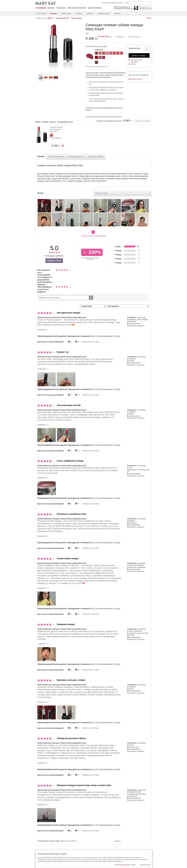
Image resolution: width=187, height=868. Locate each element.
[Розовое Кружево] (111, 53)
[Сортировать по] (93, 306)
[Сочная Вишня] (60, 47)
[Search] (141, 3)
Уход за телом (66, 13)
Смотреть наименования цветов (96, 66)
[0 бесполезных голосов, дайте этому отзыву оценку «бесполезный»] (77, 342)
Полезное (61, 8)
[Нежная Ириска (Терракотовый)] (121, 53)
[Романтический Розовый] (107, 53)
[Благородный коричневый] (96, 63)
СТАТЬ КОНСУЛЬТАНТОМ (77, 8)
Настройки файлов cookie (125, 865)
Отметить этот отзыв (91, 342)
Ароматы (79, 13)
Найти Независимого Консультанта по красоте (123, 8)
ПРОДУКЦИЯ (41, 8)
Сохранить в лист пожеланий (137, 61)
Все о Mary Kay (106, 3)
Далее (118, 841)
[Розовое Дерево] (104, 53)
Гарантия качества (118, 3)
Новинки (117, 13)
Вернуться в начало (68, 841)
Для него (90, 13)
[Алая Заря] (96, 58)
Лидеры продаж (104, 13)
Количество (134, 48)
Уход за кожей (41, 13)
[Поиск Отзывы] (91, 298)
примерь (133, 64)
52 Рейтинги (120, 37)
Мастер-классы (95, 8)
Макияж (53, 13)
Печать (149, 18)
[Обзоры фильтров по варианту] (128, 306)
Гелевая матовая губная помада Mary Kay (56, 129)
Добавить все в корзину (143, 121)
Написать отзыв (134, 37)
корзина (145, 8)
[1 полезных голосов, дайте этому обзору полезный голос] (69, 504)
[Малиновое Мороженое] (114, 53)
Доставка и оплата (135, 79)
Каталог (51, 8)
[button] (47, 379)
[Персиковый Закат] (118, 53)
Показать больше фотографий (93, 234)
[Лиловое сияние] (100, 58)
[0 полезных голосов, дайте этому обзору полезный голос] (69, 342)
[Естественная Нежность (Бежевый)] (100, 53)
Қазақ (127, 3)
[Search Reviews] (66, 298)
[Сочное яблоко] (104, 58)
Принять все (145, 865)
